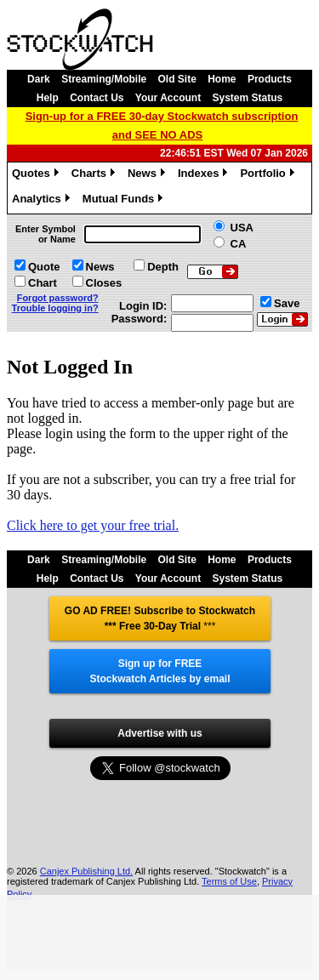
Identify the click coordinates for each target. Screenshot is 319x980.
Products (270, 79)
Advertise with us (159, 733)
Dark (39, 79)
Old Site (177, 79)
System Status (248, 98)
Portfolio (269, 175)
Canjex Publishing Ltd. (86, 871)
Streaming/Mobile (104, 79)
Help (48, 98)
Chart (43, 283)
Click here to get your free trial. (93, 525)
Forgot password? (58, 298)
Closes (104, 283)
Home (222, 79)
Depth (163, 267)
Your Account (168, 98)
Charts (95, 175)
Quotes (37, 175)
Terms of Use (229, 881)
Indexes (205, 175)
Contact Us (97, 98)
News (148, 175)
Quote (44, 267)
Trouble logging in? (55, 308)
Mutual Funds (125, 201)
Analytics (43, 201)
